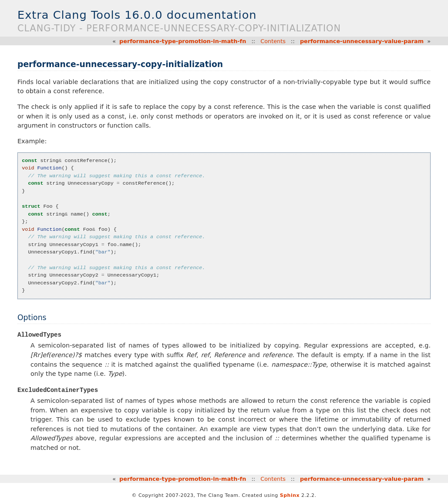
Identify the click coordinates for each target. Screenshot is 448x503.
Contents (273, 41)
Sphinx (290, 496)
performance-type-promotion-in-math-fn (183, 41)
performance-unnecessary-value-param (362, 41)
